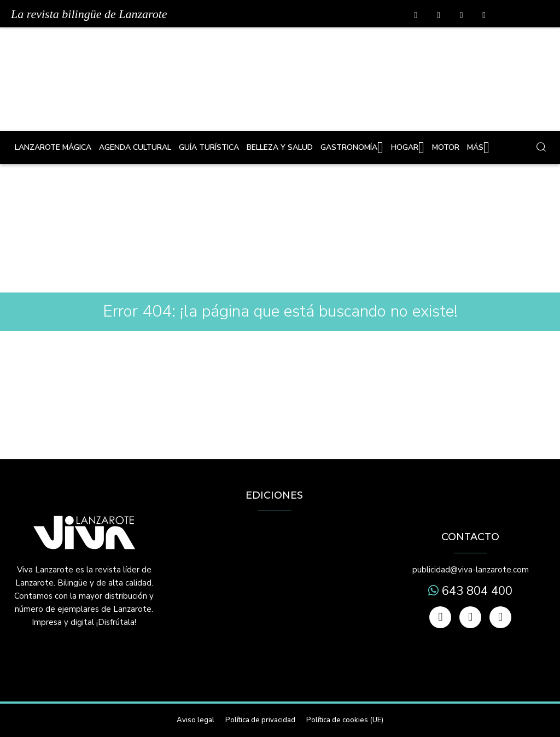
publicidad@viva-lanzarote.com (471, 570)
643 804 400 (476, 591)
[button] (541, 147)
